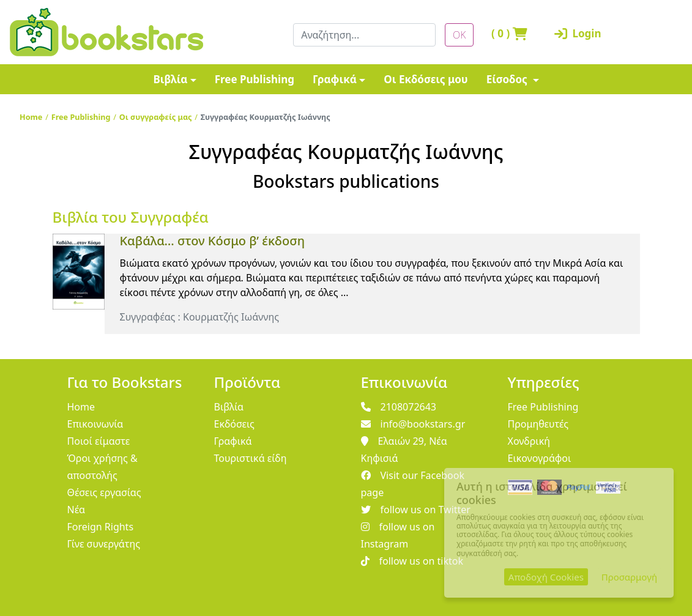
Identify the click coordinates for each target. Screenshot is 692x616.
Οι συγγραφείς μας (156, 117)
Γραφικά (335, 79)
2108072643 (399, 407)
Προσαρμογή (629, 577)
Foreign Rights (101, 527)
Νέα (76, 510)
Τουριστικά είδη (251, 458)
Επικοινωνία (95, 424)
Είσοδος (508, 79)
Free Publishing (255, 79)
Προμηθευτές (538, 424)
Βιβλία (170, 79)
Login (573, 33)
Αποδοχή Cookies (546, 577)
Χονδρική (529, 441)
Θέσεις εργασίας (104, 492)
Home (31, 117)
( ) (509, 33)
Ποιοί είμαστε (99, 441)
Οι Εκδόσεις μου (426, 79)
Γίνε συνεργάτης (104, 544)
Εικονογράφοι (540, 458)
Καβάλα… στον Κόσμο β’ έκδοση (213, 241)
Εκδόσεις (234, 424)
